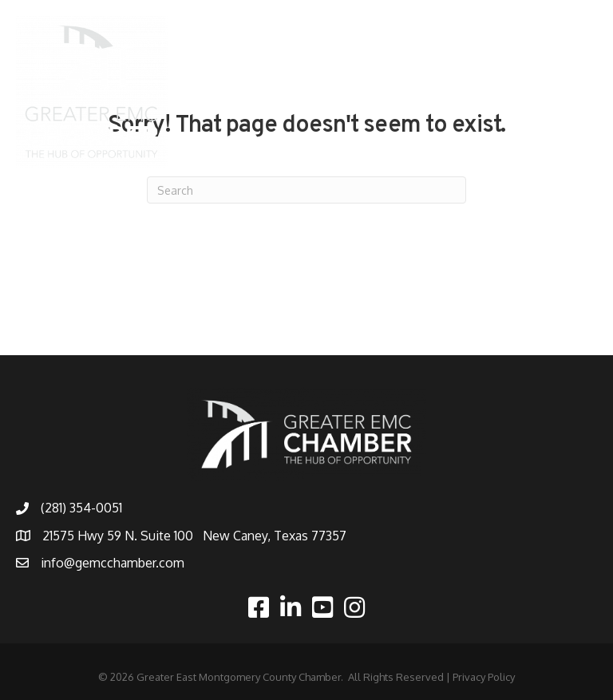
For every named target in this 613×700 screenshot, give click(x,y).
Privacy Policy (484, 677)
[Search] (306, 190)
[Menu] (577, 92)
